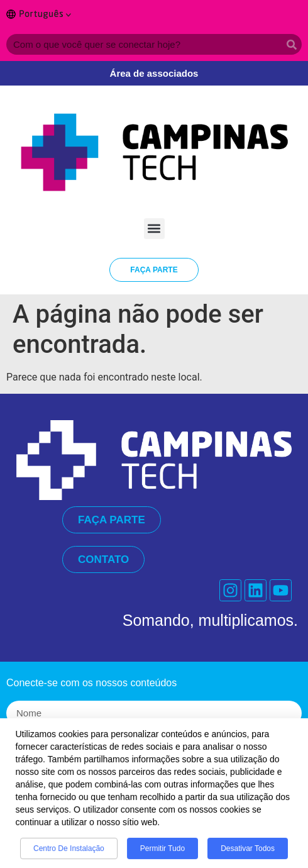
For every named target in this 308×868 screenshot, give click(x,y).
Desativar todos (248, 854)
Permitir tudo (162, 854)
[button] (154, 229)
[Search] (291, 44)
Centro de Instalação (69, 854)
